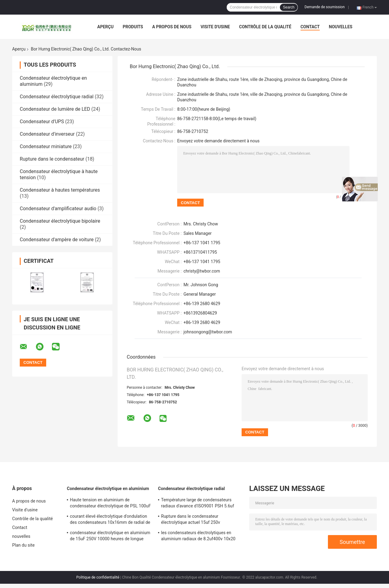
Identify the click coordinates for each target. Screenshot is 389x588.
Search (289, 7)
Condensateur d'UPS (42, 122)
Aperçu (105, 27)
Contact (310, 27)
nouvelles (341, 27)
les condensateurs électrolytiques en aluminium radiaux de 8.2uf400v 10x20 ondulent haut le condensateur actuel (198, 537)
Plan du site (23, 545)
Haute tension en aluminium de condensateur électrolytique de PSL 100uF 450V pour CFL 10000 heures (110, 504)
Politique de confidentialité (98, 577)
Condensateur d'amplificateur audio (58, 209)
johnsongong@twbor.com (208, 332)
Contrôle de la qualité (265, 27)
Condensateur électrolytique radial (57, 97)
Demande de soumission (325, 7)
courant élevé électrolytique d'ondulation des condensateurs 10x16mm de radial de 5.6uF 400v (110, 520)
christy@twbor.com (202, 271)
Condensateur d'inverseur (47, 134)
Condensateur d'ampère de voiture (57, 240)
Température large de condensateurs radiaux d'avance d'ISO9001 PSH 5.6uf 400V (198, 504)
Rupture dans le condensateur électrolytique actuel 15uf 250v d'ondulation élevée (191, 520)
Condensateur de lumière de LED (55, 109)
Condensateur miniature (46, 146)
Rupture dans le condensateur (52, 159)
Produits (133, 27)
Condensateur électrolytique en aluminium (108, 489)
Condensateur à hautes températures (60, 190)
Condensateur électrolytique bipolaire (60, 221)
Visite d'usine (215, 27)
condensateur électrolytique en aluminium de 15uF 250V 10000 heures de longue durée (110, 537)
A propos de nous (172, 27)
